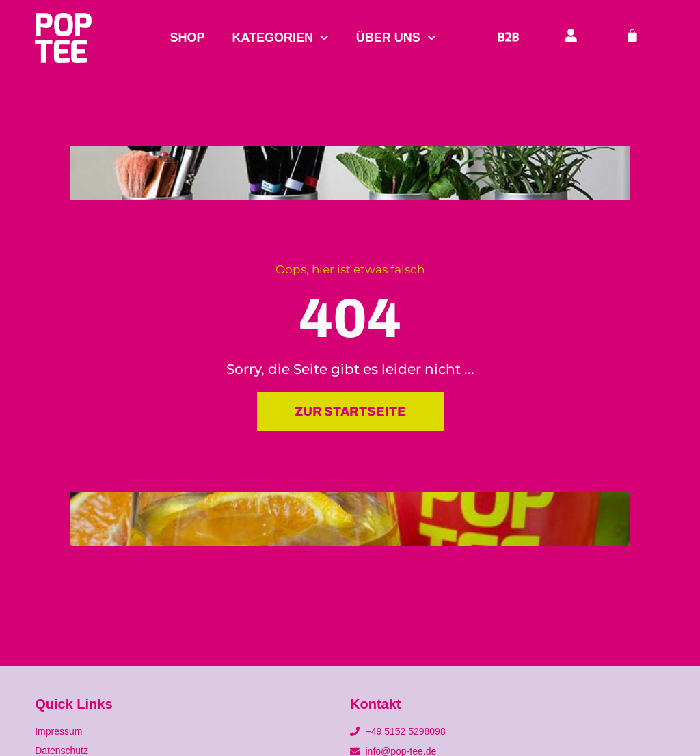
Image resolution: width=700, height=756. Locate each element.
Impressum (58, 731)
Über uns (396, 38)
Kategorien (280, 38)
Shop (187, 38)
